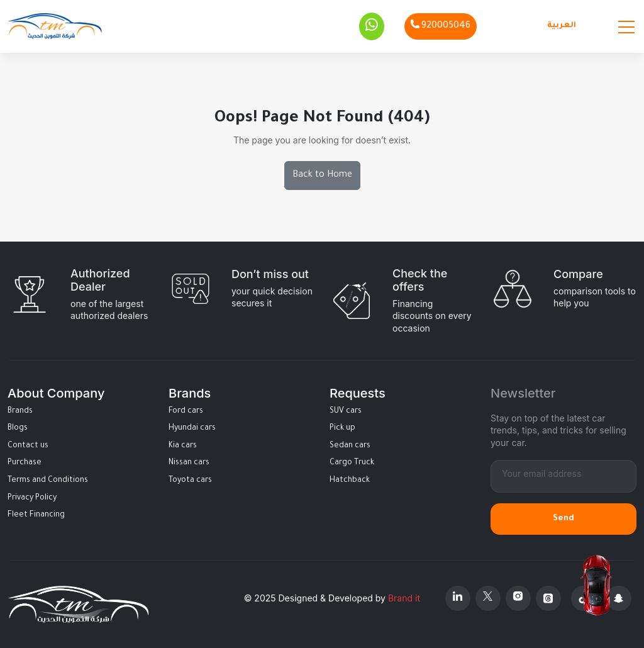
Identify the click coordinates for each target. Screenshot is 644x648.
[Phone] (441, 26)
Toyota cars (190, 481)
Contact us (28, 446)
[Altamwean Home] (55, 26)
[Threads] (548, 598)
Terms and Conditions (48, 481)
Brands (20, 411)
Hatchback (350, 481)
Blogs (18, 428)
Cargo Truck (352, 463)
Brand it (404, 598)
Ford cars (186, 411)
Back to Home (322, 176)
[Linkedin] (458, 598)
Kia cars (183, 446)
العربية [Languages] (562, 26)
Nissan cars (189, 463)
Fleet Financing (36, 515)
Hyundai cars (192, 428)
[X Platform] (488, 598)
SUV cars (346, 411)
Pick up (342, 428)
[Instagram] (518, 598)
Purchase (25, 463)
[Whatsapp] (372, 26)
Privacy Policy (32, 498)
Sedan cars (350, 446)
